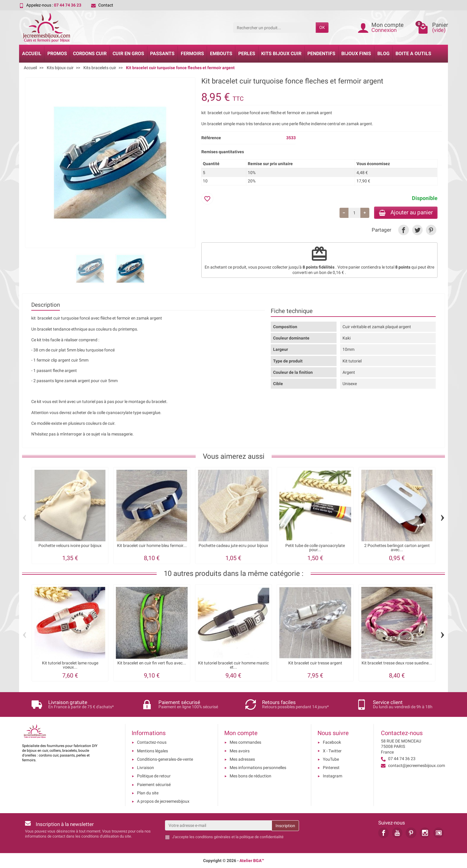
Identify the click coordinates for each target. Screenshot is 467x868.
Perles (247, 54)
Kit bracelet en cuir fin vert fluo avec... (152, 663)
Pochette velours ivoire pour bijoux (70, 546)
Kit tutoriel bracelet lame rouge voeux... (70, 665)
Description (46, 305)
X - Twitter (332, 751)
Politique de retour (154, 776)
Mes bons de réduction (250, 776)
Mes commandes (245, 742)
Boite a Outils (413, 54)
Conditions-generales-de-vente (165, 759)
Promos (57, 54)
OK (322, 27)
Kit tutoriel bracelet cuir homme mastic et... (233, 665)
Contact (102, 5)
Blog (383, 54)
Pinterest (331, 768)
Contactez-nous (152, 742)
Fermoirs (192, 54)
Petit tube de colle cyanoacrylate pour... (315, 548)
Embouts (221, 54)
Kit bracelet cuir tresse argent (315, 663)
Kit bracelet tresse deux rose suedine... (397, 663)
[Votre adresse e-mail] (218, 825)
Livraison (145, 768)
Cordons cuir (90, 54)
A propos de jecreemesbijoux (163, 801)
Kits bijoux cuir (281, 54)
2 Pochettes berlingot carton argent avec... (397, 548)
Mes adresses (242, 759)
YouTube (331, 759)
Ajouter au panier (406, 212)
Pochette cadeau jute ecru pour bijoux (233, 546)
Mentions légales (152, 751)
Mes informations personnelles (258, 768)
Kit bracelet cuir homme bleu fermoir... (152, 546)
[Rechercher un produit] (274, 27)
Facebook (332, 742)
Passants (162, 54)
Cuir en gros (128, 54)
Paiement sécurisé (154, 785)
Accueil (32, 54)
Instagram (333, 776)
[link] (403, 230)
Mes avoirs (240, 751)
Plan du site (148, 793)
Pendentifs (321, 54)
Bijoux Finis (356, 54)
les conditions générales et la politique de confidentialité (236, 837)
